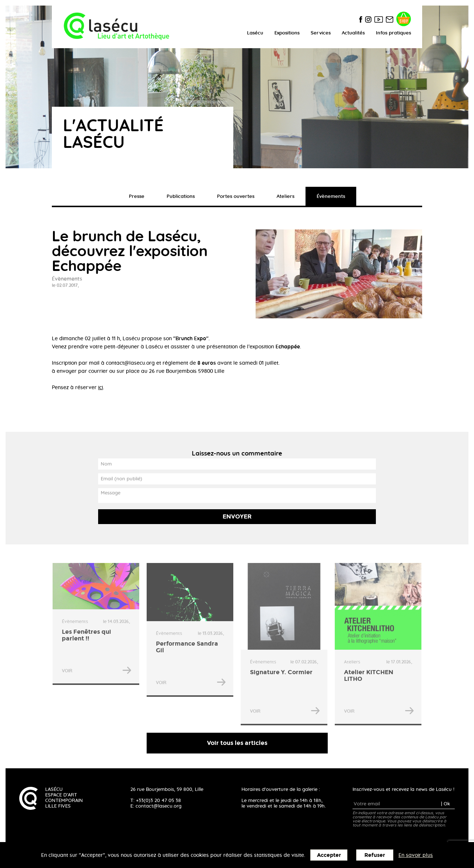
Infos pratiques (393, 33)
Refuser (375, 855)
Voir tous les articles (237, 743)
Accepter (329, 855)
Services (321, 33)
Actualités (353, 33)
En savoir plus (416, 855)
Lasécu (255, 33)
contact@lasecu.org (158, 806)
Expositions (287, 33)
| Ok (445, 804)
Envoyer (237, 516)
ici (101, 388)
